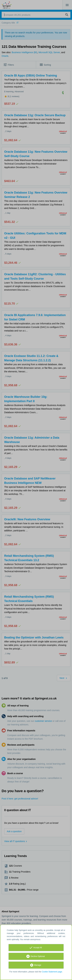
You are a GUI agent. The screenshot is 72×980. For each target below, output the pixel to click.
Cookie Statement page (52, 972)
